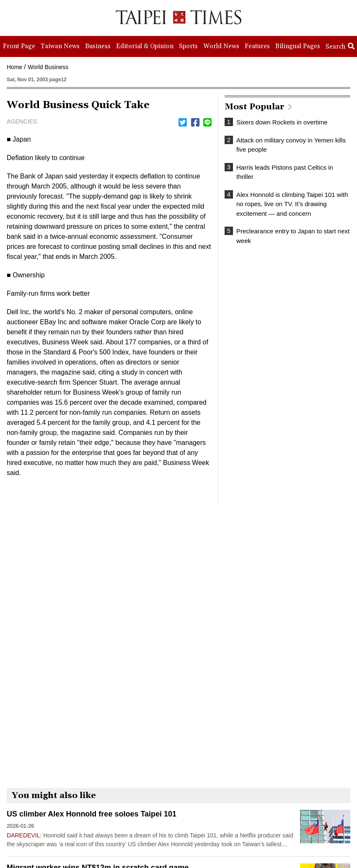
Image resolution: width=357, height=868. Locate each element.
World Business (48, 67)
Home (14, 67)
